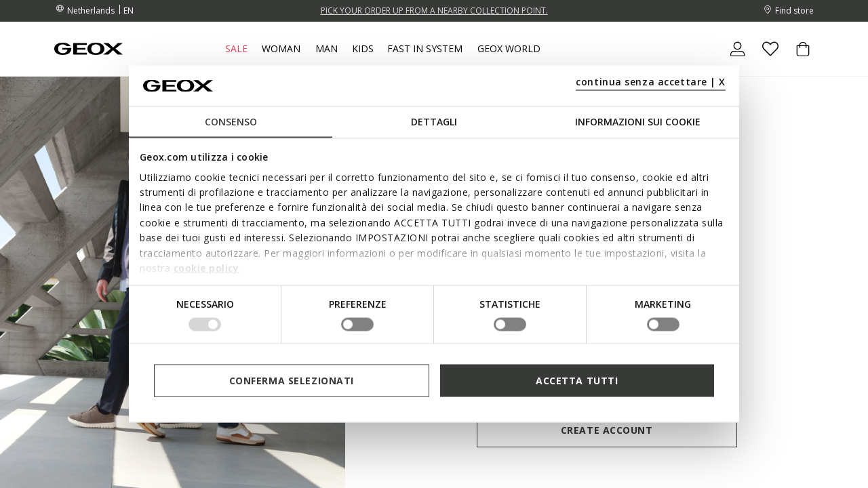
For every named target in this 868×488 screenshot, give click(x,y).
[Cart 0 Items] (797, 60)
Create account (607, 430)
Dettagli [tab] (434, 122)
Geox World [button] (509, 49)
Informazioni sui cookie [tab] (638, 122)
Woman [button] (281, 49)
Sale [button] (236, 49)
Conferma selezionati (292, 380)
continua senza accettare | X (651, 81)
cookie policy (206, 268)
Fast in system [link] (425, 49)
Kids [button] (363, 49)
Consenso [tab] (231, 122)
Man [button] (327, 49)
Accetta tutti (577, 380)
